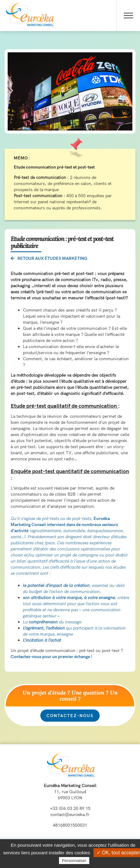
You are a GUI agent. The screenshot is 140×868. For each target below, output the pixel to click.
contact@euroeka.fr (70, 814)
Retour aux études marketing (49, 258)
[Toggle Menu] (128, 16)
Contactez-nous (70, 716)
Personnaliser (74, 861)
